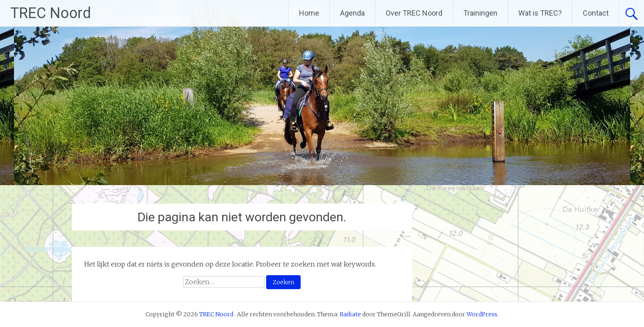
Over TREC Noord (414, 13)
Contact (596, 13)
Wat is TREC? (540, 13)
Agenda (352, 13)
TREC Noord (51, 13)
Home (309, 13)
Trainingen (480, 13)
